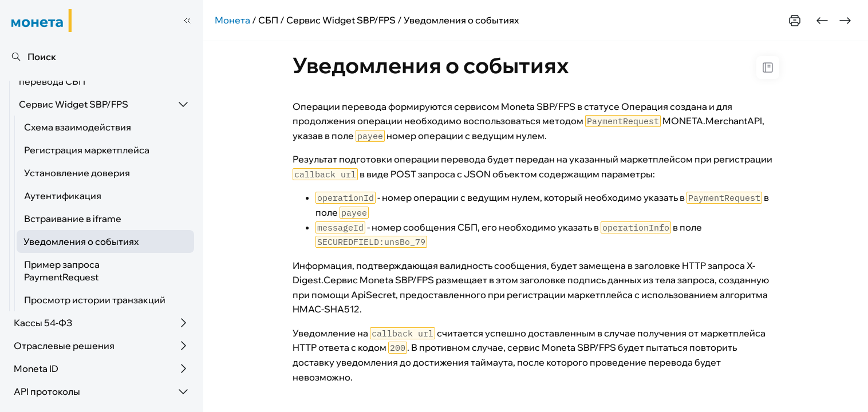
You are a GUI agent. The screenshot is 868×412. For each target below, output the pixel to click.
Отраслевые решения (64, 346)
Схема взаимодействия (78, 127)
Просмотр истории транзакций (95, 300)
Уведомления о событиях (81, 241)
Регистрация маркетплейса (87, 150)
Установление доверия (77, 173)
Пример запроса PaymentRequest (62, 271)
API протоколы (47, 391)
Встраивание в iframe (73, 219)
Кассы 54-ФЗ (43, 323)
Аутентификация (63, 196)
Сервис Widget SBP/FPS (74, 104)
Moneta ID (36, 369)
